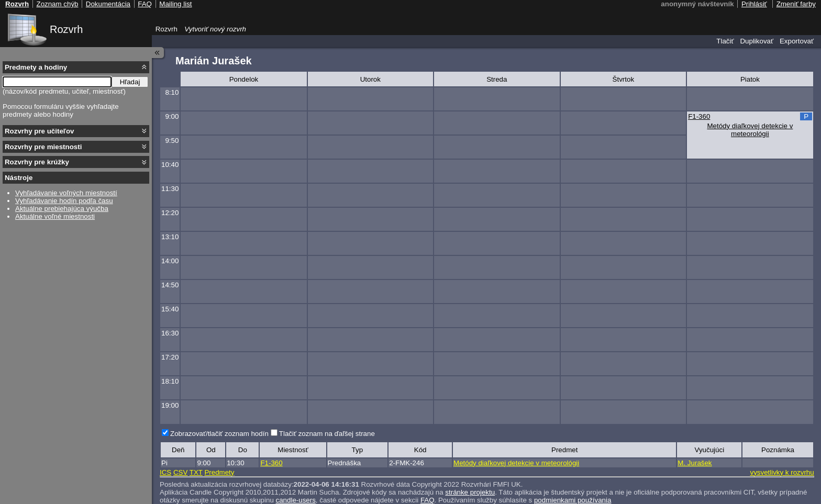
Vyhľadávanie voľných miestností (66, 193)
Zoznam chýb (57, 4)
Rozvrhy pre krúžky (37, 162)
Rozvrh (66, 29)
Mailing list (175, 4)
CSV (180, 472)
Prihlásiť (754, 4)
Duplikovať (757, 41)
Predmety (219, 472)
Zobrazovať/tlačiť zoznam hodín (219, 434)
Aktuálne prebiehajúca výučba (62, 209)
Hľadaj (130, 82)
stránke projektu (470, 492)
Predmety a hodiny (36, 67)
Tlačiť (725, 41)
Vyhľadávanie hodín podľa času (64, 201)
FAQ (145, 4)
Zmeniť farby (796, 4)
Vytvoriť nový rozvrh (215, 29)
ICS (165, 472)
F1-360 (699, 116)
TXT (196, 472)
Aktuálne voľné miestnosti (55, 216)
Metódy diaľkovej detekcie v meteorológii (750, 130)
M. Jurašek (695, 463)
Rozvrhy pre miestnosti (43, 147)
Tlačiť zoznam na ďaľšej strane (327, 434)
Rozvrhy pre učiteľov (40, 131)
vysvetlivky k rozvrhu (782, 472)
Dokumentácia (108, 4)
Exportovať (797, 41)
